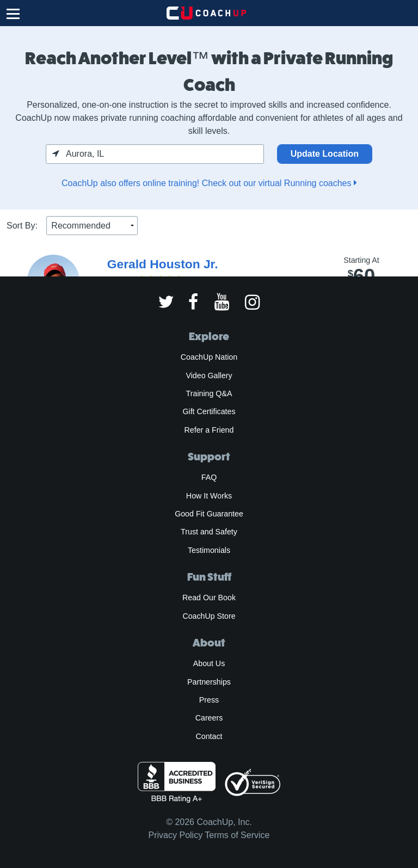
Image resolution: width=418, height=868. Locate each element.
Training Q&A (209, 393)
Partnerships (209, 682)
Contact (209, 736)
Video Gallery (209, 375)
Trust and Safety (209, 532)
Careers (209, 718)
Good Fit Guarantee (209, 514)
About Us (209, 663)
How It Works (209, 496)
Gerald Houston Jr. (163, 264)
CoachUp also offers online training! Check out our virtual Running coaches (209, 183)
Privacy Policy (176, 835)
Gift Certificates (209, 411)
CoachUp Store (209, 616)
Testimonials (209, 550)
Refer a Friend (209, 430)
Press (209, 700)
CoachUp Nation (209, 357)
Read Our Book (209, 598)
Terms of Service (237, 835)
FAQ (209, 477)
